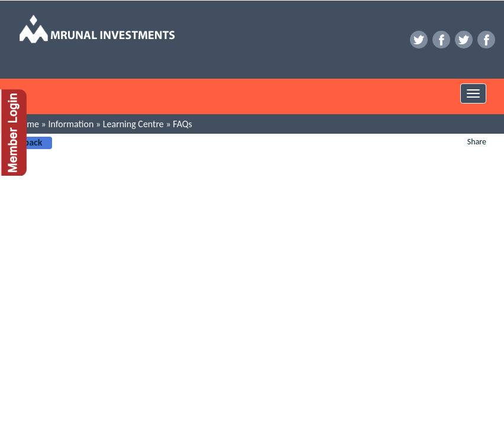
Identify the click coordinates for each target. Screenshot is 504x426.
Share (477, 142)
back (33, 142)
